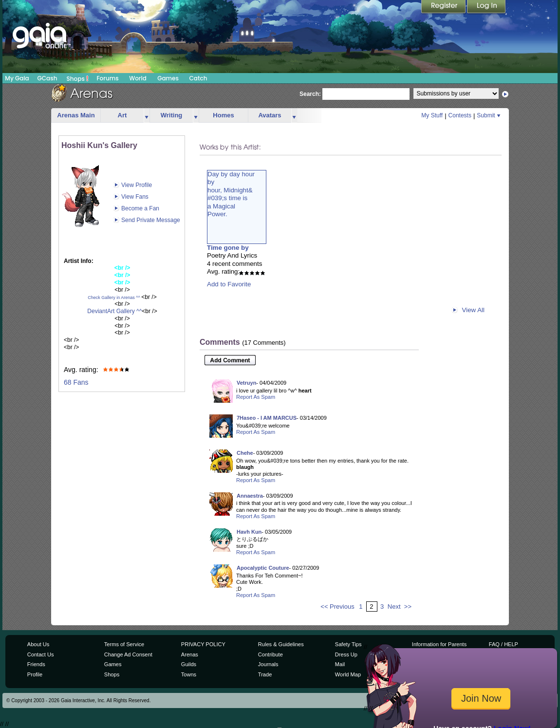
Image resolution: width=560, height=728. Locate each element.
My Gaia (17, 78)
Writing (172, 115)
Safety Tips (348, 644)
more (147, 116)
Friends (36, 664)
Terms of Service (124, 644)
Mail (340, 664)
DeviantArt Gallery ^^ (114, 311)
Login (486, 7)
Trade (265, 674)
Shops (78, 78)
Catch (198, 78)
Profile (35, 674)
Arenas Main (76, 115)
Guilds (189, 664)
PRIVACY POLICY (203, 644)
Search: (310, 94)
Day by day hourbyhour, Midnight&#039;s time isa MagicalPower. (231, 194)
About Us (38, 644)
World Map (348, 674)
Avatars (270, 115)
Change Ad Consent (128, 654)
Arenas (190, 654)
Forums (107, 78)
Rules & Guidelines (281, 644)
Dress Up (346, 654)
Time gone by (228, 248)
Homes (223, 115)
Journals (268, 664)
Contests (460, 115)
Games (168, 78)
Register (444, 7)
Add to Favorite (229, 284)
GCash (47, 78)
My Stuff (432, 115)
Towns (189, 674)
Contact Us (41, 654)
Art (122, 115)
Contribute (271, 654)
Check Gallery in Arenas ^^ (114, 298)
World (138, 78)
